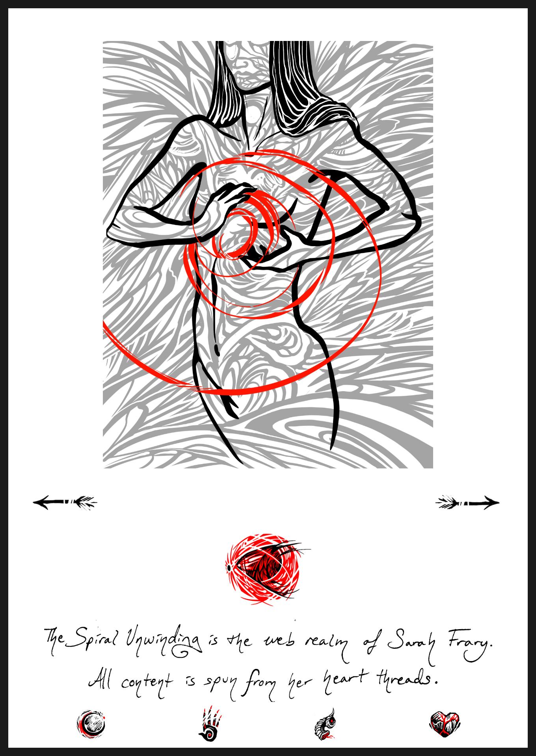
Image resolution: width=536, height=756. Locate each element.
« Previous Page (75, 511)
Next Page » (476, 511)
